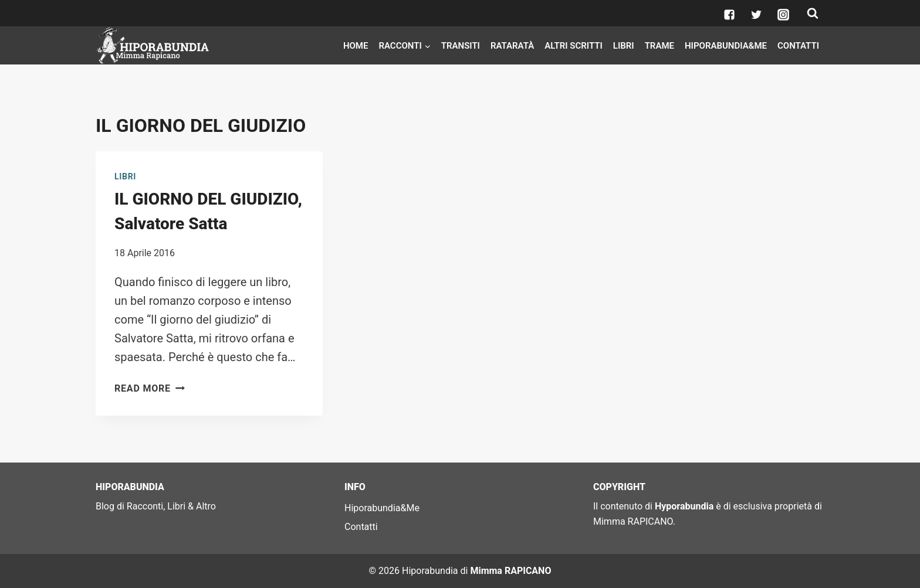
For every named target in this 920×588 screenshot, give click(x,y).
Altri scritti (574, 46)
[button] (427, 45)
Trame (659, 46)
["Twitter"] (756, 15)
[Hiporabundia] (154, 45)
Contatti (798, 46)
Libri (624, 46)
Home (356, 46)
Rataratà (512, 46)
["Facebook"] (729, 15)
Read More (150, 388)
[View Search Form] (813, 13)
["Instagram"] (783, 15)
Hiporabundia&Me (726, 46)
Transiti (461, 46)
